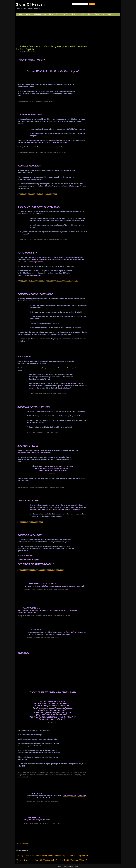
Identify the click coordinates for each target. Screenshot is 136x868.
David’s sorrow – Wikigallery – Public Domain (30, 522)
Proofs (98, 14)
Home (20, 14)
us (104, 14)
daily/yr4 (73, 14)
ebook (82, 14)
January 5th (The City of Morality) (58, 634)
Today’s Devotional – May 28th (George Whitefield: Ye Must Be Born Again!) (51, 48)
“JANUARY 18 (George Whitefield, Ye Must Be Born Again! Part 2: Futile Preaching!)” (55, 586)
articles (29, 14)
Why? (110, 14)
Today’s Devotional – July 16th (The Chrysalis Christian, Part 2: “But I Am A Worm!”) (52, 860)
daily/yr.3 (64, 14)
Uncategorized (25, 843)
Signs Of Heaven (30, 4)
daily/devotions (40, 14)
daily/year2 (53, 14)
